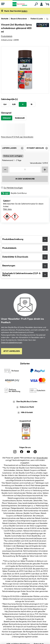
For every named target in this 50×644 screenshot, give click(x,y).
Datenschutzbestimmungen (12, 343)
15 (32, 104)
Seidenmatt (20, 118)
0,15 (14, 104)
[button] (16, 11)
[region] (25, 70)
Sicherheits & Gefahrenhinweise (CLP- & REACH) (25, 275)
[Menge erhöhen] (45, 170)
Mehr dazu (7, 209)
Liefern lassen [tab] (13, 149)
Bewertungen (25, 266)
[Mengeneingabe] (25, 170)
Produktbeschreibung (25, 239)
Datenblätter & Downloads (25, 257)
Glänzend (7, 118)
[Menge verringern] (5, 170)
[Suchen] (36, 4)
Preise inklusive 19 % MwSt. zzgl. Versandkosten (17, 137)
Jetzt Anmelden (12, 351)
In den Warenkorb (25, 179)
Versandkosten (42, 458)
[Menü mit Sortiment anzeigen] (3, 4)
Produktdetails (7, 36)
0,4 (5, 104)
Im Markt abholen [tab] (38, 149)
